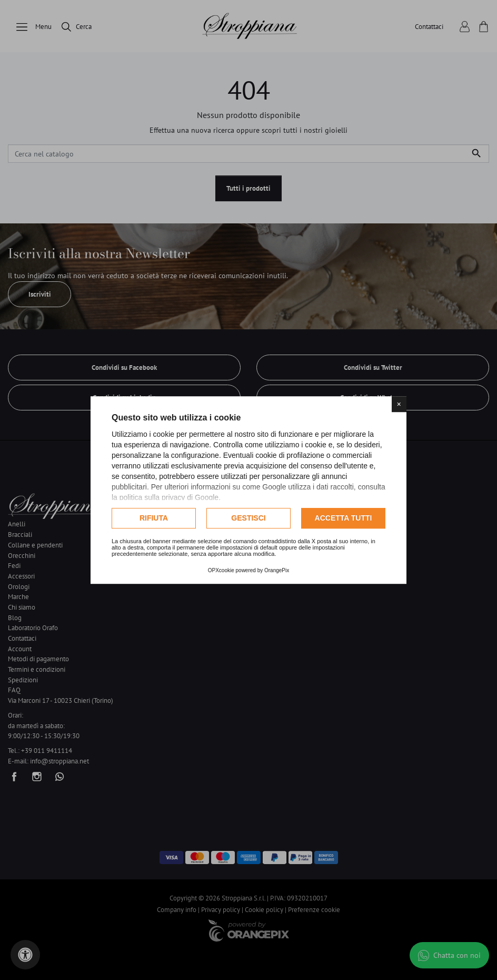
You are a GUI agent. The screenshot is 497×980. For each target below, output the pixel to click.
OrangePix (277, 570)
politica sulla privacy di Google (169, 497)
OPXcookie (221, 570)
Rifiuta (154, 518)
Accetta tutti (344, 518)
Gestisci (248, 518)
